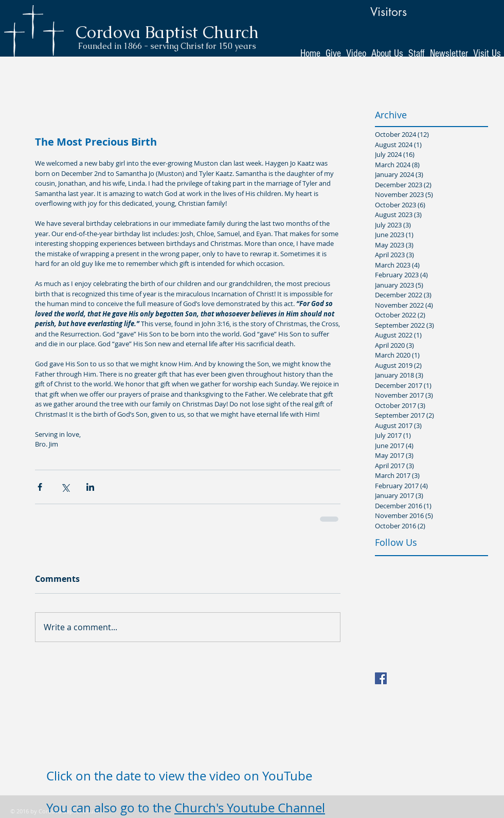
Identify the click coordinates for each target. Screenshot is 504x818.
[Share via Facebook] (40, 487)
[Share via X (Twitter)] (65, 487)
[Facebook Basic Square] (381, 678)
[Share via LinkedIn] (90, 487)
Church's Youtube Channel (250, 808)
